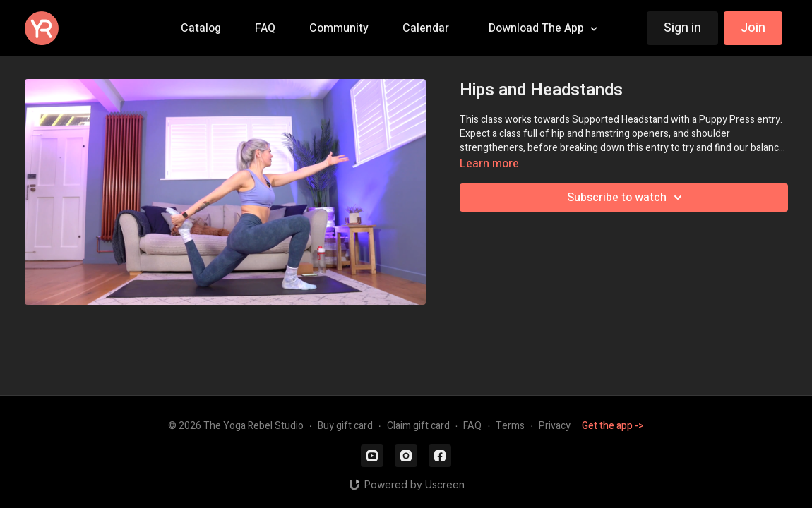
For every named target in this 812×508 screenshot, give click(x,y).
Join (753, 28)
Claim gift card (418, 426)
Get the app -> (613, 426)
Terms (510, 426)
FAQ (472, 426)
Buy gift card (345, 426)
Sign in (682, 28)
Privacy (555, 426)
